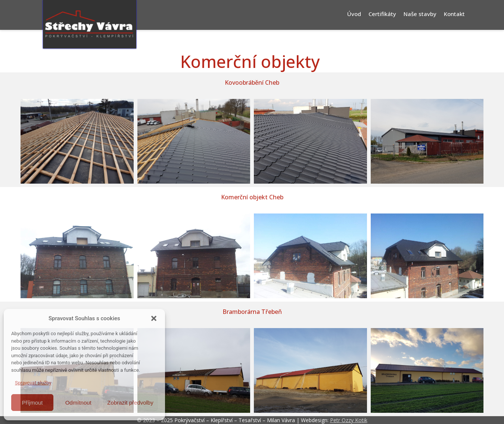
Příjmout (32, 403)
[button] (154, 318)
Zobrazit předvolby (130, 403)
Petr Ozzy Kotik (349, 420)
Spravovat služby (33, 383)
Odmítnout (78, 403)
